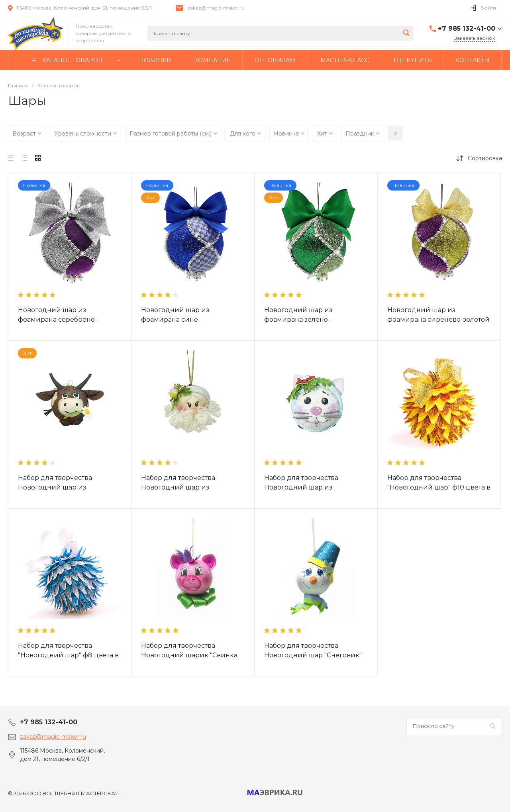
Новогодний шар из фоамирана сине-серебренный (175, 319)
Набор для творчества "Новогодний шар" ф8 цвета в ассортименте (68, 655)
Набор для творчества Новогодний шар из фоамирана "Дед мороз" (182, 487)
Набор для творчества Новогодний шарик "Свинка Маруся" (189, 655)
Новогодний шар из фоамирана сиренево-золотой (438, 315)
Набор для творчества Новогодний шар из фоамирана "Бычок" (55, 487)
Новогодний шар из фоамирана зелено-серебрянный (298, 319)
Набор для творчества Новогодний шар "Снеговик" (313, 650)
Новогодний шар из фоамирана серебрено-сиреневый (58, 319)
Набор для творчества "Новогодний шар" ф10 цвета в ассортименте (439, 487)
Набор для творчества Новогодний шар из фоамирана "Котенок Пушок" (313, 487)
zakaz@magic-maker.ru (216, 8)
